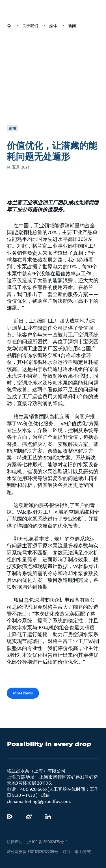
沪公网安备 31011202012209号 (33, 852)
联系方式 (83, 852)
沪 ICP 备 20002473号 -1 (47, 842)
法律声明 (15, 842)
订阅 (67, 852)
